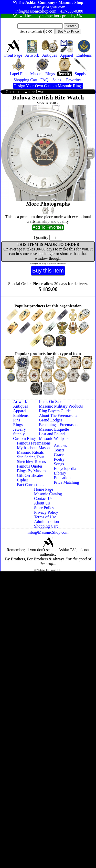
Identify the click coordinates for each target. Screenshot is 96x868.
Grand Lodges (51, 420)
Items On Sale (51, 402)
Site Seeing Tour (30, 457)
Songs (59, 464)
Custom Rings (25, 438)
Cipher (23, 480)
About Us (42, 503)
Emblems (21, 415)
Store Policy (44, 508)
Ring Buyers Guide (55, 411)
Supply (19, 434)
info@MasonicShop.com (48, 532)
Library (60, 473)
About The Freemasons (58, 415)
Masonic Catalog (48, 494)
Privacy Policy (46, 512)
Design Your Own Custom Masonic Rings (48, 86)
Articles (61, 445)
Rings (18, 425)
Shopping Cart (46, 526)
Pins (17, 420)
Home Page (44, 489)
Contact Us (43, 498)
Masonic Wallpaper (55, 438)
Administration (46, 522)
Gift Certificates (30, 475)
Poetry (59, 459)
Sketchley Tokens (31, 462)
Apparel (20, 411)
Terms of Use (45, 517)
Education (62, 478)
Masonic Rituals (30, 452)
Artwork (20, 402)
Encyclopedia (65, 468)
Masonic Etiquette (54, 429)
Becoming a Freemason (58, 425)
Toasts (59, 450)
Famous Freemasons (34, 443)
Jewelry (19, 429)
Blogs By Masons (31, 471)
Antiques (20, 406)
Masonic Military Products (61, 406)
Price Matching (67, 482)
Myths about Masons (34, 448)
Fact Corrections (30, 485)
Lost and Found (52, 434)
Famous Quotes (30, 466)
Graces (60, 455)
